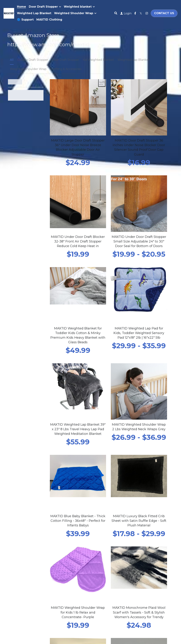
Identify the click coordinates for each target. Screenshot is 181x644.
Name (14, 495)
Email (13, 505)
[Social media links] (135, 13)
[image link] (9, 13)
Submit (19, 541)
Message (16, 516)
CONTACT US (164, 13)
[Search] (116, 13)
